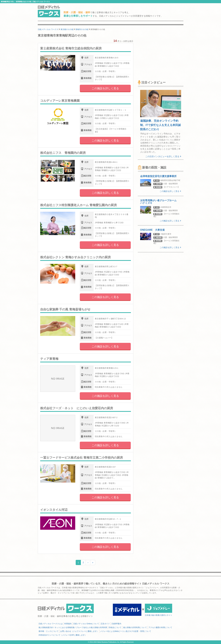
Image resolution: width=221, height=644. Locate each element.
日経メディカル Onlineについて (86, 624)
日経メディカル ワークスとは (51, 624)
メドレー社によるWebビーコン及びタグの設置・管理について (126, 631)
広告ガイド (105, 624)
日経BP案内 (116, 624)
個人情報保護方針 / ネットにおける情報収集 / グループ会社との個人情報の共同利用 (73, 627)
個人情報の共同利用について (135, 627)
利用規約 (68, 624)
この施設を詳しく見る (105, 88)
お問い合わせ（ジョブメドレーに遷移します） (79, 631)
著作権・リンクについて (49, 631)
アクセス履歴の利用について (160, 627)
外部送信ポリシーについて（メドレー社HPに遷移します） (63, 635)
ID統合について (115, 627)
